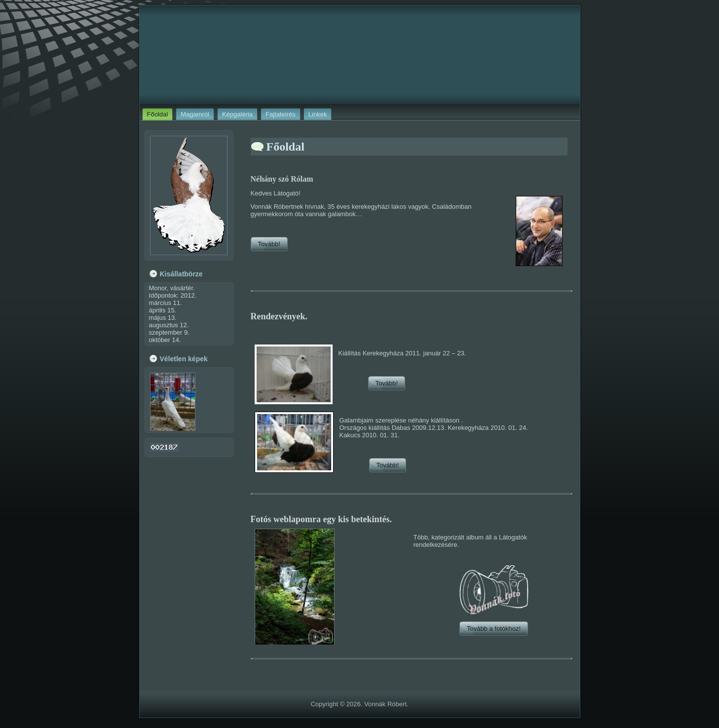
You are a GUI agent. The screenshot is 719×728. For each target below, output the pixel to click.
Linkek (318, 114)
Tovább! (269, 244)
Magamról (195, 114)
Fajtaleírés (281, 114)
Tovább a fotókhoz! (494, 629)
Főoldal (158, 114)
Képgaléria (237, 114)
